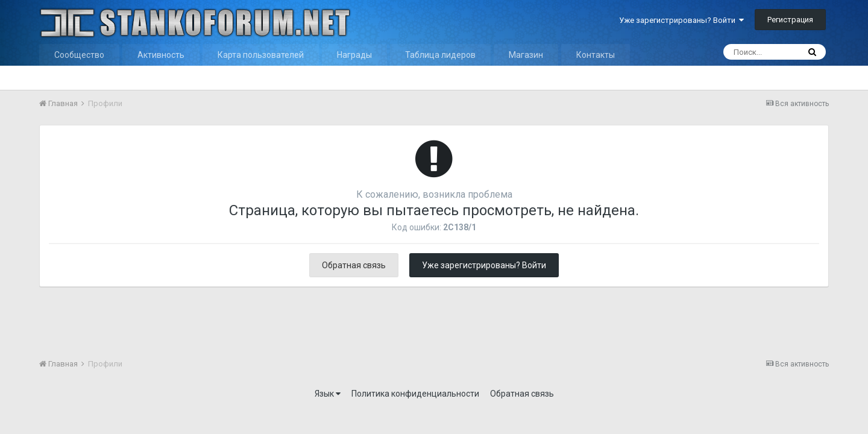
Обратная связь (354, 265)
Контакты (596, 55)
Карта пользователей (261, 55)
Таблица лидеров (440, 55)
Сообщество (79, 55)
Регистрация (790, 20)
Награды (354, 55)
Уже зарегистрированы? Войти (681, 20)
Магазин (526, 55)
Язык (328, 394)
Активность (161, 55)
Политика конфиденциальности (415, 394)
